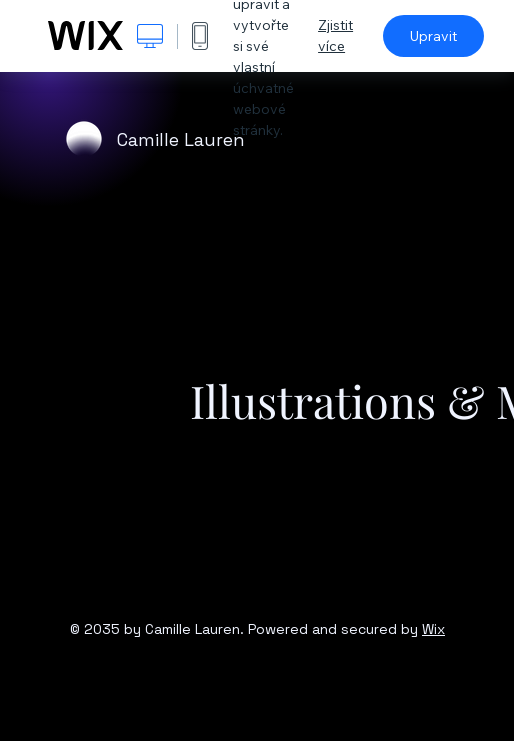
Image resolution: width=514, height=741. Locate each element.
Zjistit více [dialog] (335, 35)
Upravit (433, 36)
